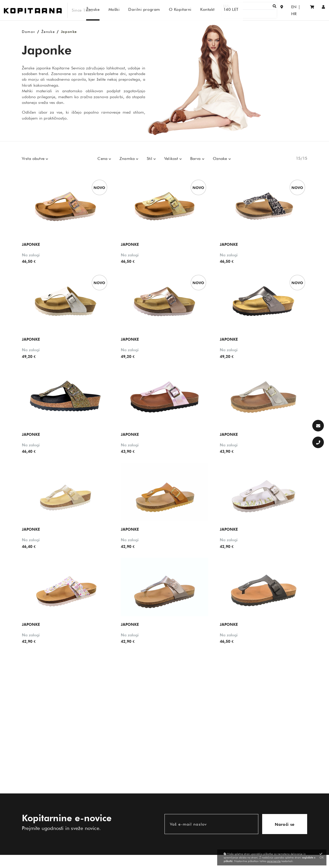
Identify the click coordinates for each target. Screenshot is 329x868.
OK (322, 856)
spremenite (274, 861)
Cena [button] (103, 159)
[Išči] (259, 10)
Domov (29, 32)
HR (299, 10)
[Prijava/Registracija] (323, 10)
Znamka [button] (128, 159)
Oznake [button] (221, 159)
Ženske (48, 32)
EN (289, 10)
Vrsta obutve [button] (34, 159)
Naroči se (285, 824)
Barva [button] (196, 159)
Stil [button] (150, 159)
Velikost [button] (172, 159)
